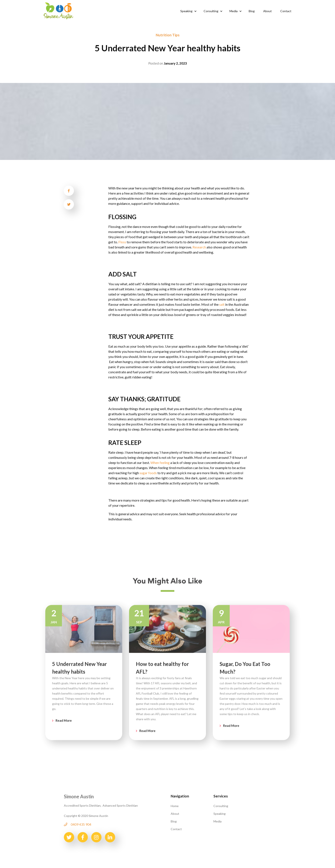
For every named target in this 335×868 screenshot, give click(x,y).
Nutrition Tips (168, 35)
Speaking (220, 814)
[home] (58, 10)
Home (175, 806)
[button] (188, 11)
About (175, 814)
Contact (176, 829)
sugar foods (148, 473)
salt (222, 304)
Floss (122, 242)
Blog (174, 821)
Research (199, 247)
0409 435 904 (81, 824)
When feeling (160, 463)
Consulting (221, 806)
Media (217, 821)
